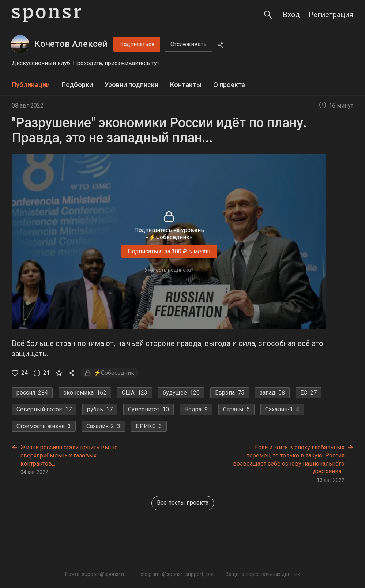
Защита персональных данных (263, 574)
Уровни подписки (131, 85)
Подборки (77, 85)
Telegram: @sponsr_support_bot (176, 574)
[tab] (31, 85)
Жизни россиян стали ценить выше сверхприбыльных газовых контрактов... (69, 455)
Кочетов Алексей (71, 44)
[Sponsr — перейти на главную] (46, 15)
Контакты (186, 85)
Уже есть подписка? (169, 270)
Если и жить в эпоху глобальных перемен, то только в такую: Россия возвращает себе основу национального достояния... (289, 459)
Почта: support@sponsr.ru (95, 574)
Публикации (31, 85)
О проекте (229, 85)
